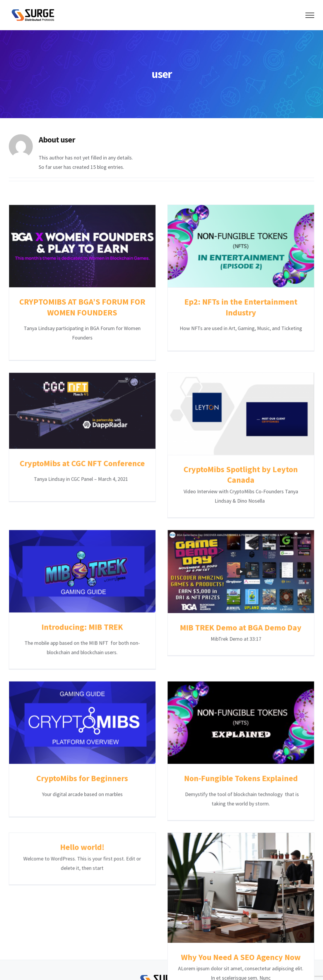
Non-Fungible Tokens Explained (225, 725)
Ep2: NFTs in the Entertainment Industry (225, 307)
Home (92, 919)
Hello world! (145, 749)
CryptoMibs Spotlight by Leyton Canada (194, 469)
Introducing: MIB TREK (113, 575)
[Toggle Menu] (310, 15)
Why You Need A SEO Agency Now (194, 901)
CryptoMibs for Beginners (82, 725)
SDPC (211, 943)
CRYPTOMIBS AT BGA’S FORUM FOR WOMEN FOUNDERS (82, 307)
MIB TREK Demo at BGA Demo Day (256, 575)
